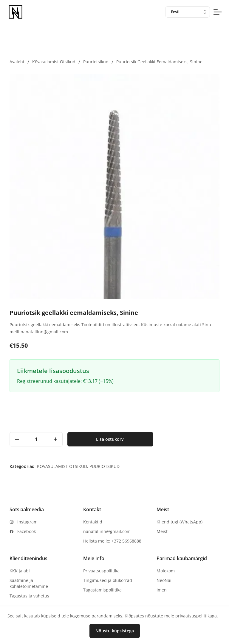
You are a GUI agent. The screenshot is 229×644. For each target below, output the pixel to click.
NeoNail (165, 580)
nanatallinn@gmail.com (107, 531)
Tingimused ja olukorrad (108, 580)
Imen (162, 590)
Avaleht (17, 62)
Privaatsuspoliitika (101, 571)
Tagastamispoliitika (102, 590)
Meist (162, 531)
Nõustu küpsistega (115, 631)
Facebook (27, 531)
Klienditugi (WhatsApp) (180, 522)
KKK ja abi (20, 571)
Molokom (166, 571)
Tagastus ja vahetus (29, 596)
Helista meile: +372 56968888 (112, 541)
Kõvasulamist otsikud (54, 62)
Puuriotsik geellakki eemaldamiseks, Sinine (159, 62)
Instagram (27, 522)
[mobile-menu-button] (218, 12)
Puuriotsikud (96, 62)
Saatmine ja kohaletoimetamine (29, 583)
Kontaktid (93, 522)
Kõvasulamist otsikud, (63, 466)
